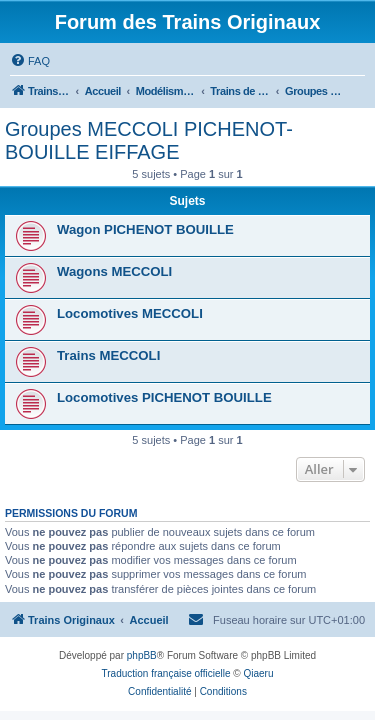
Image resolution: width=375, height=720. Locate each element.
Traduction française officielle (166, 673)
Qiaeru (258, 673)
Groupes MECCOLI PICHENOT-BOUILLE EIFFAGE (149, 140)
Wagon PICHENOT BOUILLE (145, 229)
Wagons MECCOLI (114, 271)
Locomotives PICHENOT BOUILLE (164, 397)
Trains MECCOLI (108, 355)
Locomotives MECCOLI (130, 313)
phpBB (142, 655)
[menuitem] (30, 61)
